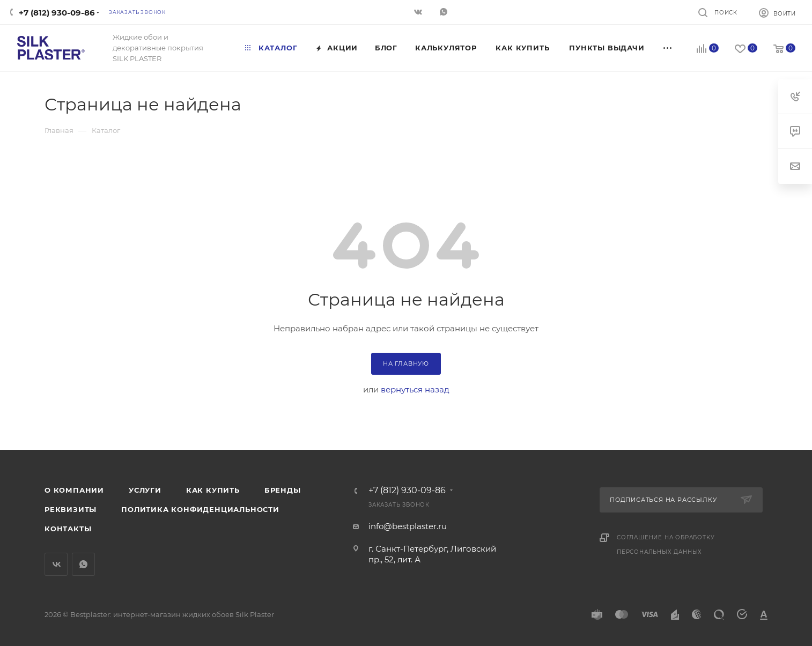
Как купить (213, 490)
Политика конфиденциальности (200, 509)
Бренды (283, 490)
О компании (74, 490)
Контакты (68, 529)
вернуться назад (415, 389)
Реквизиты (71, 509)
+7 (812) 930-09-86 (57, 13)
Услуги (145, 490)
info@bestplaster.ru (408, 526)
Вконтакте (56, 564)
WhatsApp (83, 564)
